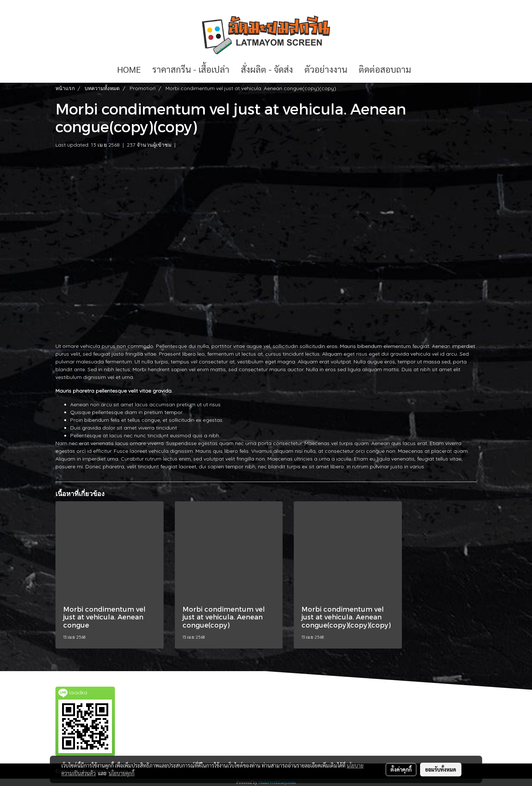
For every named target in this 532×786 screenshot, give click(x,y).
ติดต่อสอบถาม (385, 69)
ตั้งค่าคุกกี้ (401, 769)
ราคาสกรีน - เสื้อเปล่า (191, 69)
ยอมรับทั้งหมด (441, 769)
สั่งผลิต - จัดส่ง (267, 69)
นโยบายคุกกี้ (122, 773)
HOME (129, 69)
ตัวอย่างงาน (326, 69)
